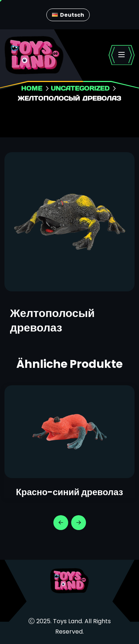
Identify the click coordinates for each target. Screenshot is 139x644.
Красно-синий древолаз (69, 492)
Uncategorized (80, 88)
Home (32, 88)
